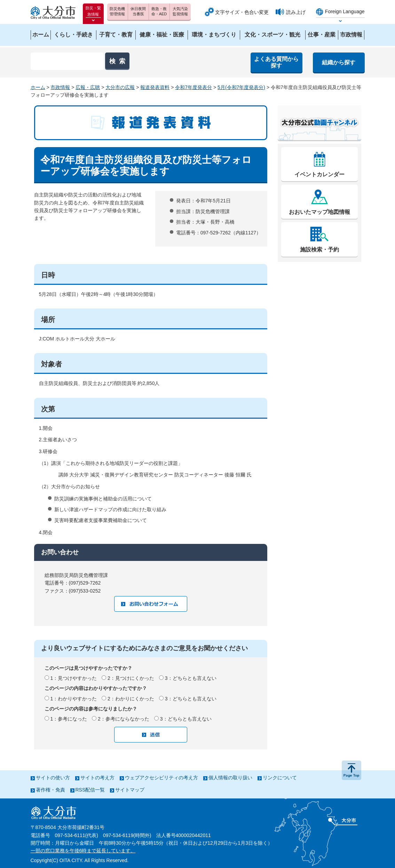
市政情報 (60, 87)
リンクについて (280, 778)
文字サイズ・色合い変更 (242, 12)
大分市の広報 (120, 87)
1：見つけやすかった (73, 678)
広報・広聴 (88, 87)
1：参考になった (69, 719)
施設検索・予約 (319, 250)
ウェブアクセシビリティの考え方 (161, 778)
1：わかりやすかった (73, 699)
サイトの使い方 (53, 778)
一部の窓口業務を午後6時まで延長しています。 (83, 851)
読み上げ (296, 12)
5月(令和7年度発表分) (241, 87)
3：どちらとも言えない (191, 678)
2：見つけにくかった (131, 678)
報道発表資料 (155, 87)
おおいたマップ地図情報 (319, 212)
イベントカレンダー (319, 174)
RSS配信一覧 (90, 790)
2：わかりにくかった (131, 699)
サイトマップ (130, 790)
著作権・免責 (50, 790)
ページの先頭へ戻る (351, 770)
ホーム (38, 87)
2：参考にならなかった (124, 719)
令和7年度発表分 (193, 87)
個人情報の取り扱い (230, 778)
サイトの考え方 (97, 778)
